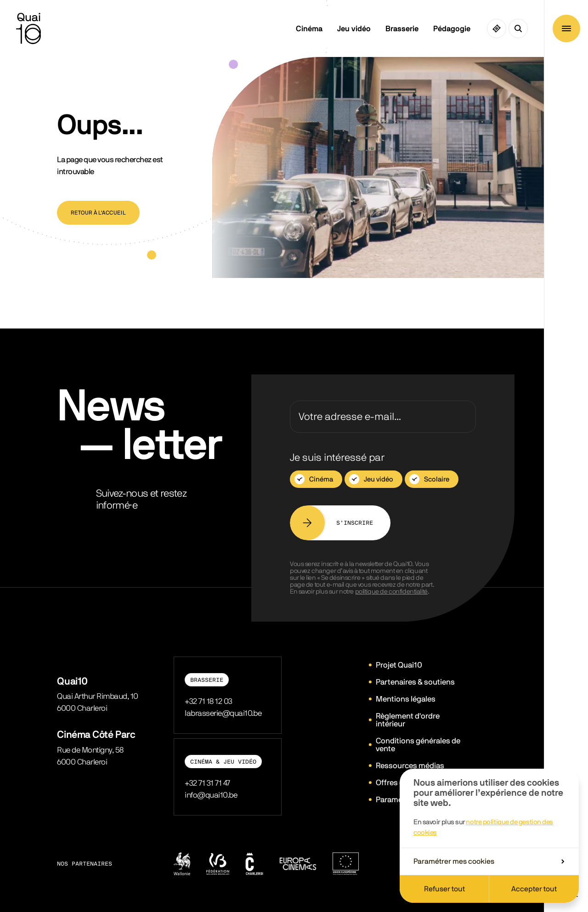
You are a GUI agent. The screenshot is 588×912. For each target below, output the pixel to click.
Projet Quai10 (399, 665)
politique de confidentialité (391, 592)
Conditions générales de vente (418, 745)
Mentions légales (406, 699)
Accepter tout (534, 889)
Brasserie (402, 29)
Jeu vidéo (354, 29)
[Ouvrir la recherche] (518, 28)
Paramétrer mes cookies (489, 861)
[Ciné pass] (497, 28)
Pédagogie (452, 29)
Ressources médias (410, 766)
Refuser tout (444, 889)
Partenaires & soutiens (415, 682)
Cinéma (309, 29)
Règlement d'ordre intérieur (408, 720)
